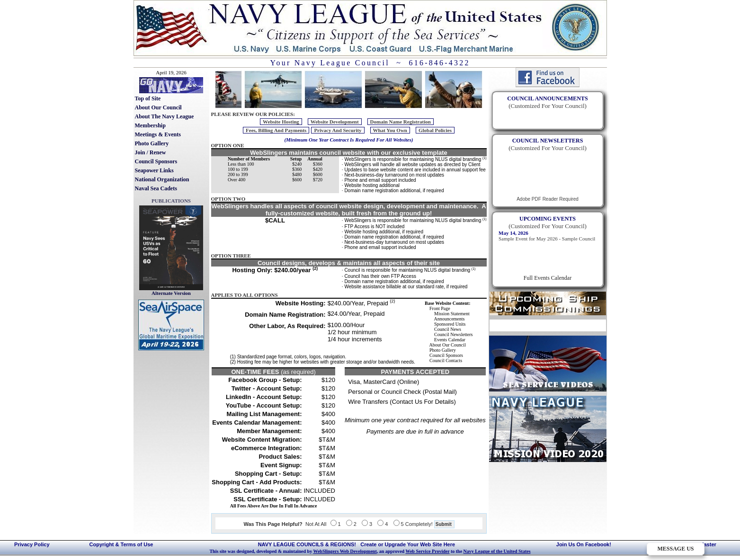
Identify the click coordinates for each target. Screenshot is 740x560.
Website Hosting (281, 122)
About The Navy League (165, 116)
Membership (150, 125)
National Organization (162, 179)
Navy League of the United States (497, 551)
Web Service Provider (427, 551)
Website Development (335, 122)
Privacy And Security (338, 130)
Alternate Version (171, 293)
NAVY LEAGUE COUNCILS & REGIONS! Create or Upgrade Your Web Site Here (357, 544)
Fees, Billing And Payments (276, 130)
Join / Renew (151, 152)
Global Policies (435, 130)
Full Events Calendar (548, 278)
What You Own (390, 130)
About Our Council (158, 107)
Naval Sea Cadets (156, 188)
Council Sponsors (156, 161)
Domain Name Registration (401, 122)
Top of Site (148, 98)
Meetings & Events (158, 134)
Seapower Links (154, 170)
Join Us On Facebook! (584, 544)
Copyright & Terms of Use (121, 544)
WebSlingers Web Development (345, 551)
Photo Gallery (152, 143)
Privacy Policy (32, 544)
